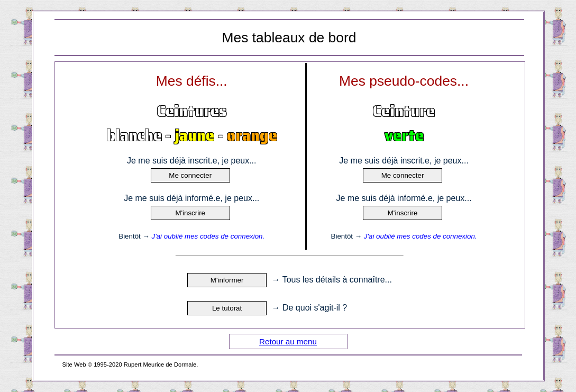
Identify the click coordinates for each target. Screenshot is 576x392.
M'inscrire (190, 213)
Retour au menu (288, 341)
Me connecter (190, 175)
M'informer (227, 280)
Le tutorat (227, 308)
